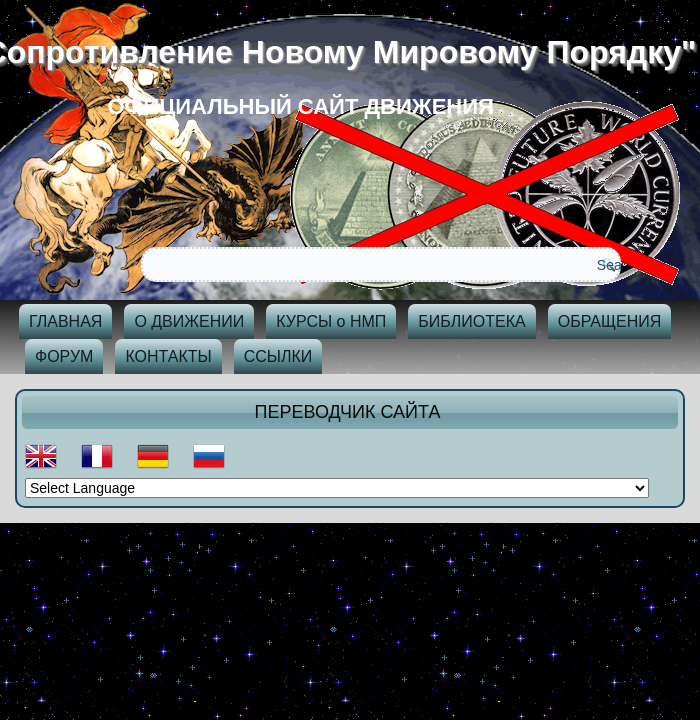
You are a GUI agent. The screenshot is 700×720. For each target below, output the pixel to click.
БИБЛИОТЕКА (471, 321)
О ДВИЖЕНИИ (189, 321)
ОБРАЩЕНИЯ (610, 321)
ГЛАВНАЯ (65, 321)
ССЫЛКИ (278, 356)
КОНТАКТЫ (168, 356)
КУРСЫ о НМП (331, 321)
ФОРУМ (64, 356)
